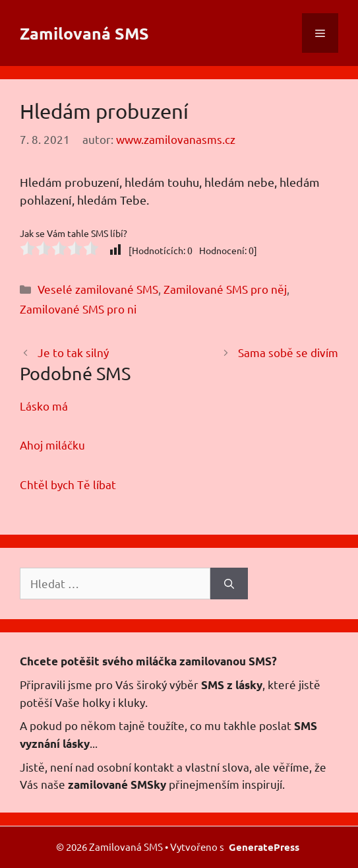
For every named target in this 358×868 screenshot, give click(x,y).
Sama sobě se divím (288, 352)
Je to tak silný (73, 352)
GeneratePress (264, 847)
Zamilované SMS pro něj (225, 289)
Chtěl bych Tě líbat (68, 484)
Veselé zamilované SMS (98, 289)
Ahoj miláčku (52, 445)
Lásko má (44, 406)
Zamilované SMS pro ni (78, 309)
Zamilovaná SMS (84, 33)
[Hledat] (229, 584)
